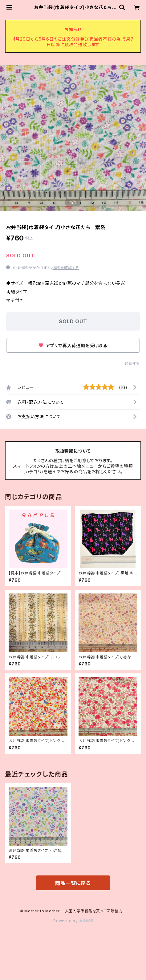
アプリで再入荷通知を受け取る (73, 345)
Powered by (73, 921)
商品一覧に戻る (73, 883)
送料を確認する (66, 268)
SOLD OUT (73, 321)
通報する (132, 364)
